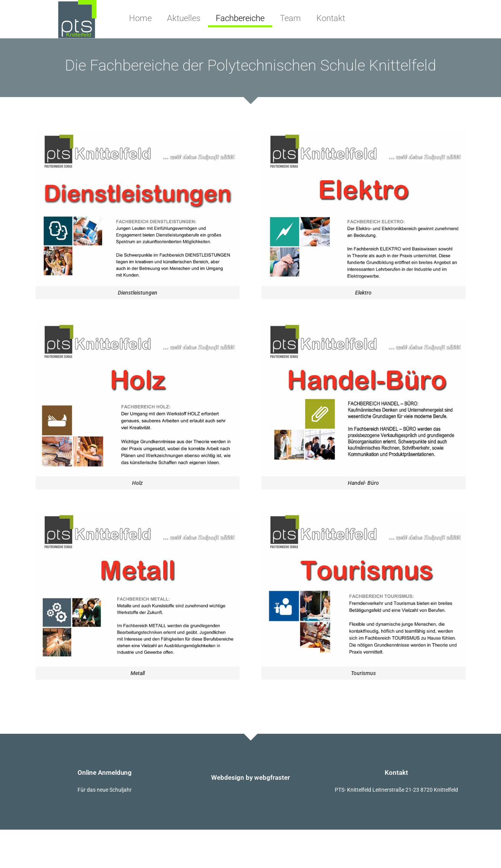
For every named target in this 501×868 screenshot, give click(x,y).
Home (140, 18)
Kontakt (331, 18)
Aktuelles (184, 18)
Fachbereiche (240, 18)
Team (290, 18)
